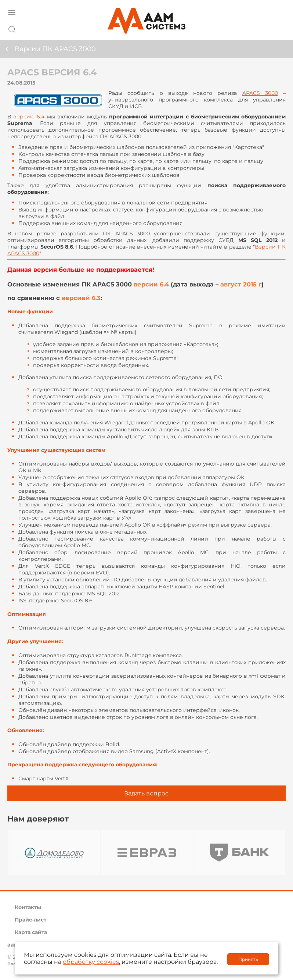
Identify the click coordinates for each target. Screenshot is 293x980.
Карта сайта (31, 932)
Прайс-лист (30, 920)
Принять (248, 959)
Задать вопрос (146, 793)
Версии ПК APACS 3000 (55, 49)
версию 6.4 (29, 117)
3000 (260, 93)
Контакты (28, 907)
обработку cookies (91, 962)
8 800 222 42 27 (278, 28)
